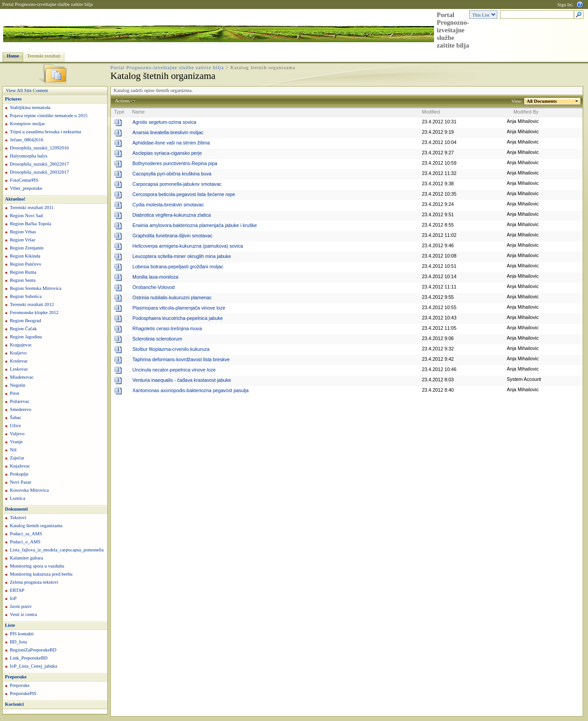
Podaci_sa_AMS (26, 534)
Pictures (13, 99)
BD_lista (18, 642)
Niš (13, 450)
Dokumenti (16, 509)
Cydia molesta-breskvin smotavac (168, 205)
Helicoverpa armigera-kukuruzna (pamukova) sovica (188, 246)
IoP (13, 598)
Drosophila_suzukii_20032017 (39, 172)
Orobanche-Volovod (154, 287)
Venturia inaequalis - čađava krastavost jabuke (182, 380)
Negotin (18, 385)
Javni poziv (21, 606)
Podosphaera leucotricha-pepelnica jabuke (178, 318)
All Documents (542, 101)
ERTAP (17, 590)
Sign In (564, 5)
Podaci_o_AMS (25, 542)
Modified (431, 112)
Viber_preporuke (26, 188)
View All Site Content (27, 90)
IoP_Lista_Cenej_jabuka (33, 666)
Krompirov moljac (28, 124)
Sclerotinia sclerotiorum (157, 339)
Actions (123, 101)
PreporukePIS (23, 693)
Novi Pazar (21, 482)
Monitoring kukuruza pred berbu (41, 574)
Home (13, 56)
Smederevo (21, 409)
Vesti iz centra (23, 614)
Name (138, 112)
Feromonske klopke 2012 (34, 312)
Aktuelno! (15, 199)
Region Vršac (23, 240)
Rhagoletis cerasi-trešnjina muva (167, 328)
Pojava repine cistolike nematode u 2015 (49, 116)
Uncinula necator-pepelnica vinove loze (174, 370)
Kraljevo (18, 353)
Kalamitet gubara (26, 558)
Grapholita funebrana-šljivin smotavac (172, 236)
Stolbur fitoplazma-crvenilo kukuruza (171, 349)
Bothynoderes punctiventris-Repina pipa (175, 163)
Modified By (526, 112)
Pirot (15, 393)
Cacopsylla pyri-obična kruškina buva (172, 174)
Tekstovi (18, 518)
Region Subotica (26, 296)
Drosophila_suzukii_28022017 (39, 164)
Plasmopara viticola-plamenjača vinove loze (179, 308)
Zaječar (17, 458)
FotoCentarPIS (24, 180)
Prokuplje (19, 474)
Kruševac (19, 361)
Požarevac (20, 401)
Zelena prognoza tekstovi (34, 582)
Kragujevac (21, 345)
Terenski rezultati (44, 56)
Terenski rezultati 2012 (32, 304)
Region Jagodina (26, 337)
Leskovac (19, 369)
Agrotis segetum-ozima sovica (164, 122)
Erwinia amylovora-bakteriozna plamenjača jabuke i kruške (195, 225)
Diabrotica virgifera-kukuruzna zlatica (172, 215)
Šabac (15, 417)
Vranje (16, 442)
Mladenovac (22, 377)
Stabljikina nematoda (30, 107)
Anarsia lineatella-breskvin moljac (168, 132)
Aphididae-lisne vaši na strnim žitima (171, 143)
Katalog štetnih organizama (36, 526)
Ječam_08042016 (27, 140)
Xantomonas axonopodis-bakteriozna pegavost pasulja (191, 390)
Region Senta (23, 280)
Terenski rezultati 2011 (32, 208)
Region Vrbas (23, 232)
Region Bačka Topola (31, 224)
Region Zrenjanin (27, 248)
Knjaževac (20, 466)
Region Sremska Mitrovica (36, 288)
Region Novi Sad (26, 216)
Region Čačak (23, 329)
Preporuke (16, 677)
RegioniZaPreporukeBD (33, 650)
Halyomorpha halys (29, 156)
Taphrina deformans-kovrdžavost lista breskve (181, 359)
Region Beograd (26, 321)
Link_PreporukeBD (29, 658)
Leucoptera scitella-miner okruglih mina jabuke (182, 256)
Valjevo (17, 434)
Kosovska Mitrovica (29, 490)
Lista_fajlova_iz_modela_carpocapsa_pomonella (57, 550)
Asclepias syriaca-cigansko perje (167, 153)
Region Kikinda (25, 256)
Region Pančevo (26, 264)
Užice (15, 426)
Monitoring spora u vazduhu (37, 566)
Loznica (18, 498)
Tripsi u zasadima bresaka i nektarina (46, 132)
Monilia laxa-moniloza (155, 277)
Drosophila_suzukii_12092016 (39, 148)
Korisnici (14, 704)
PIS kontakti (22, 634)
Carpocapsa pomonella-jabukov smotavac (177, 184)
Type (119, 112)
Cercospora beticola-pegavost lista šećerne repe (184, 194)
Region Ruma (23, 272)
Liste (10, 625)
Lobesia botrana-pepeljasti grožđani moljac (178, 267)
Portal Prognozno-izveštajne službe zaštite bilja (48, 4)
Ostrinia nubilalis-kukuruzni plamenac (172, 297)
